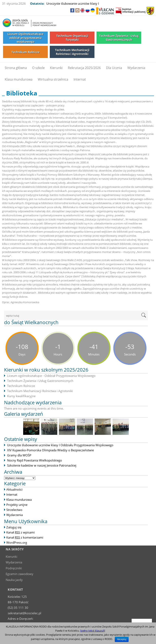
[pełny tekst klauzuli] (93, 631)
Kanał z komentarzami (25, 537)
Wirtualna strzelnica (53, 79)
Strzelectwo (14, 510)
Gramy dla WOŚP (19, 455)
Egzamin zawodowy (19, 574)
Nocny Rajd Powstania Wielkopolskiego (35, 460)
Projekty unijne (17, 505)
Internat (80, 79)
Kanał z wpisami (21, 532)
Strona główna (16, 68)
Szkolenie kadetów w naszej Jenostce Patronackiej (42, 465)
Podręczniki (14, 568)
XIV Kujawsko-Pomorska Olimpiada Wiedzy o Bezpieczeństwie (50, 450)
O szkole (38, 68)
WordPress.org (17, 542)
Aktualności (14, 489)
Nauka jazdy (14, 580)
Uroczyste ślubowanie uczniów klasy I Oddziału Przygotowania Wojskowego (60, 445)
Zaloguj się (14, 527)
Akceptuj (122, 639)
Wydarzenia (136, 68)
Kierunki (56, 68)
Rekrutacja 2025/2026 (84, 68)
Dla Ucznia (114, 68)
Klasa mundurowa (19, 79)
